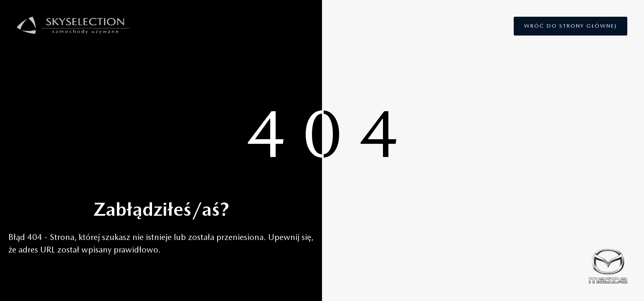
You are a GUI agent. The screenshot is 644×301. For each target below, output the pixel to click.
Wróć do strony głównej (570, 26)
